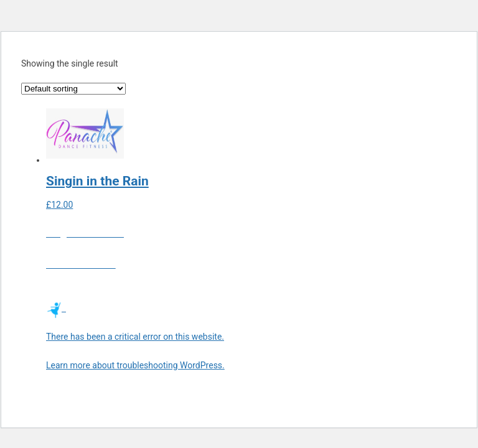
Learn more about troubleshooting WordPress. (135, 365)
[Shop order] (73, 89)
